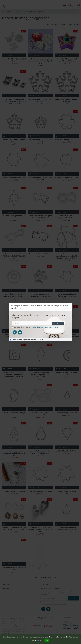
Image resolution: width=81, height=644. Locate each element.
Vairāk (40, 640)
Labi (47, 640)
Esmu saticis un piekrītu (35, 327)
